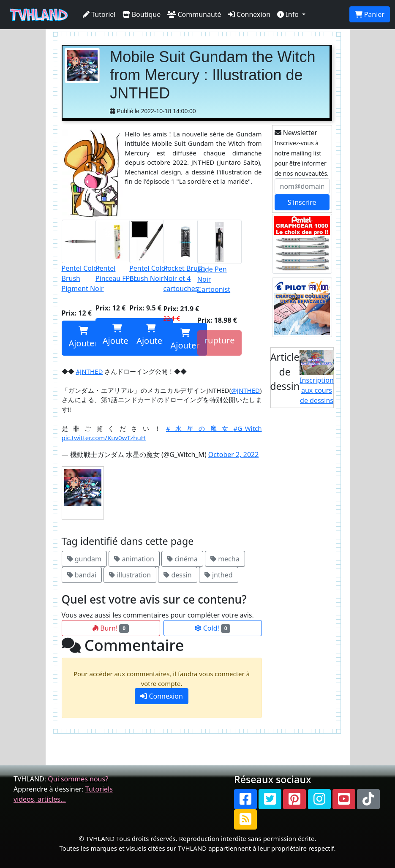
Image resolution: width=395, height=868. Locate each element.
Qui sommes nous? (78, 779)
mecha (225, 559)
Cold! (213, 628)
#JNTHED (89, 371)
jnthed (219, 575)
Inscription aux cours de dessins (317, 378)
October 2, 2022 (233, 454)
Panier (370, 14)
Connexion (249, 14)
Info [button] (289, 14)
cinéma (182, 559)
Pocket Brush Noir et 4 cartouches (185, 256)
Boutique (142, 14)
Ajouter (83, 338)
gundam (84, 559)
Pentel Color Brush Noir (151, 251)
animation (134, 559)
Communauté (194, 14)
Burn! (111, 628)
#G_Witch (248, 428)
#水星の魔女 (200, 428)
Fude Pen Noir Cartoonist (220, 257)
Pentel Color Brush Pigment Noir (83, 256)
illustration (130, 575)
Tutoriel (99, 14)
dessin (177, 575)
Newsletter (296, 133)
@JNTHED (245, 390)
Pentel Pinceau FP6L (117, 251)
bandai (82, 575)
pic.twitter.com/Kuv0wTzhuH (104, 438)
